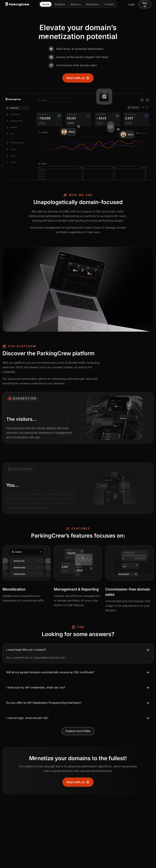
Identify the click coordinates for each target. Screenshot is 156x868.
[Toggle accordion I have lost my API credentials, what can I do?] (78, 688)
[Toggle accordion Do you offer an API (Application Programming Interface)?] (78, 703)
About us (76, 4)
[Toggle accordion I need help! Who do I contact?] (78, 650)
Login (131, 4)
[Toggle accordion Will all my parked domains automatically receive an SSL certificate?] (78, 672)
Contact (109, 4)
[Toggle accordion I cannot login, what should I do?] (78, 718)
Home (46, 4)
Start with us (78, 78)
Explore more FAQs (78, 731)
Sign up (145, 4)
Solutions (60, 4)
